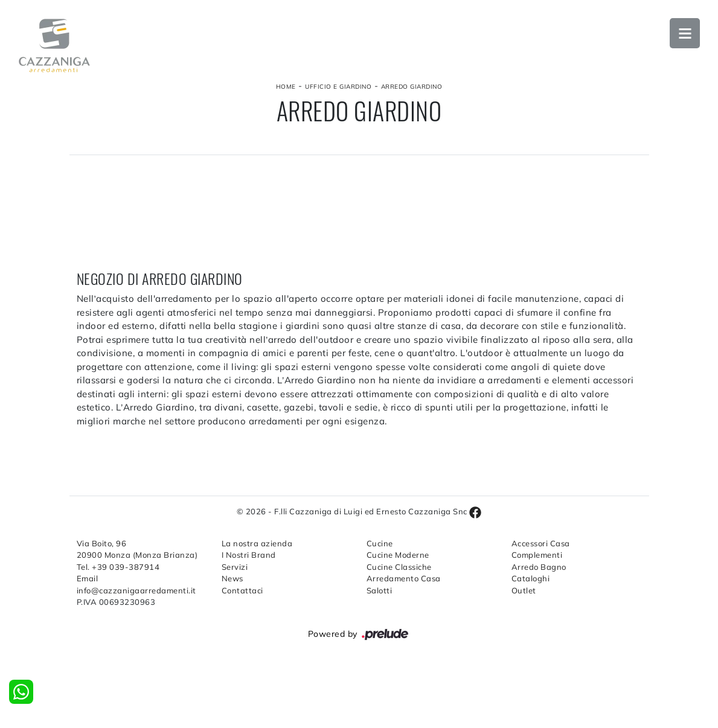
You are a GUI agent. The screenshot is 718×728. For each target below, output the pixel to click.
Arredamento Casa (404, 578)
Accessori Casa (541, 543)
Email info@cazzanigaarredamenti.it (136, 584)
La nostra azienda (257, 543)
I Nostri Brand (249, 555)
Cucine (380, 543)
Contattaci (242, 590)
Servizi (235, 567)
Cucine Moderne (398, 555)
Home (286, 87)
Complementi (537, 555)
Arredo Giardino (412, 87)
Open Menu (685, 33)
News (232, 578)
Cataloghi (531, 578)
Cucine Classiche (399, 567)
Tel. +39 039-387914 (118, 567)
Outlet (524, 590)
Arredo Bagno (539, 567)
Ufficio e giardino (338, 87)
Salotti (380, 590)
